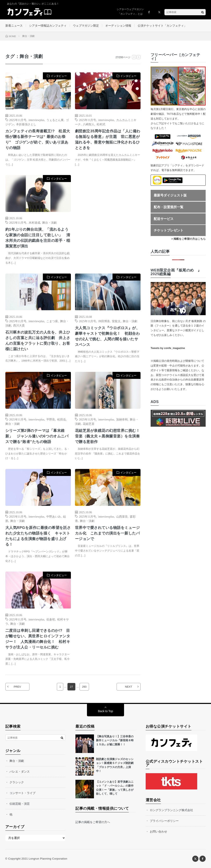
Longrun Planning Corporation (48, 859)
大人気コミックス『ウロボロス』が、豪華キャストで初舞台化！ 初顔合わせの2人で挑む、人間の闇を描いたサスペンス (107, 336)
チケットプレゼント (169, 230)
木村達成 (34, 222)
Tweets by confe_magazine (168, 348)
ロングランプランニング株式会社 (171, 810)
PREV (17, 687)
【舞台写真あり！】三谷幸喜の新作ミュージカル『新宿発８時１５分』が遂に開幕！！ (115, 740)
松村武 (101, 124)
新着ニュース (14, 26)
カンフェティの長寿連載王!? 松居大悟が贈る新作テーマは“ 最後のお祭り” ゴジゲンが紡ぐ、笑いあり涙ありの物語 (38, 139)
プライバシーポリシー (164, 821)
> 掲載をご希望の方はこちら (188, 239)
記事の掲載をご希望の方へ (93, 822)
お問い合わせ (158, 832)
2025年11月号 (18, 120)
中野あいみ (54, 516)
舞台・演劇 (49, 222)
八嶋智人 (89, 124)
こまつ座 (52, 321)
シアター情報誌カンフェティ (48, 26)
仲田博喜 (104, 321)
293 (84, 687)
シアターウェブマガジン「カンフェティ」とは (130, 12)
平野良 (51, 419)
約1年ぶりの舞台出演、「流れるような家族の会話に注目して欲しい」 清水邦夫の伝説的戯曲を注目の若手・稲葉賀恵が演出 (38, 238)
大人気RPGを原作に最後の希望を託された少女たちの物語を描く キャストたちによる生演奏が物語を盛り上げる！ (38, 536)
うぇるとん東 (55, 120)
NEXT (129, 687)
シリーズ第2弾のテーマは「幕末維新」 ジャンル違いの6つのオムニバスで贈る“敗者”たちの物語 (37, 436)
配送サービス (164, 219)
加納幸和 (122, 419)
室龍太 (116, 321)
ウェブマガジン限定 (86, 26)
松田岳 (62, 419)
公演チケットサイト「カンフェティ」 (162, 26)
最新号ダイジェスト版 (170, 195)
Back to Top (106, 711)
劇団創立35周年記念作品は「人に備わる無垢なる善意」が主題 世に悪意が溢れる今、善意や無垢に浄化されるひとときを (108, 139)
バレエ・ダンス (20, 772)
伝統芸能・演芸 (20, 804)
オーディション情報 (118, 26)
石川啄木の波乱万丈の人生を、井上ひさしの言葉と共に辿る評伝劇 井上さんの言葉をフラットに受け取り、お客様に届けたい (38, 341)
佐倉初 (51, 619)
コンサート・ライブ (22, 793)
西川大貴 (19, 325)
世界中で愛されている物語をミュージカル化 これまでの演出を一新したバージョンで (107, 533)
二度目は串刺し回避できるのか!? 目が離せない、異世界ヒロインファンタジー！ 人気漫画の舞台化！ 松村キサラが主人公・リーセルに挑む (38, 639)
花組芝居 (89, 424)
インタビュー (59, 76)
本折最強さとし (26, 124)
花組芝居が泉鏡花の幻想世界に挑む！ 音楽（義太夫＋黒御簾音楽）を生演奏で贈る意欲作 (108, 436)
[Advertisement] (108, 216)
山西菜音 (122, 516)
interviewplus (36, 120)
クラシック (17, 782)
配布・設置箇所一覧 (169, 207)
